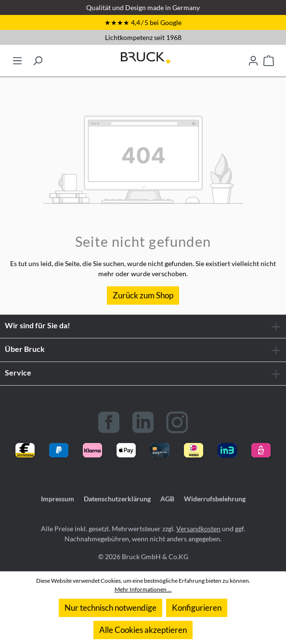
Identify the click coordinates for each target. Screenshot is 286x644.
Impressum (58, 499)
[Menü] (17, 58)
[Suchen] (38, 58)
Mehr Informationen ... (143, 589)
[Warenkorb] (269, 58)
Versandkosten (198, 529)
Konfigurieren (197, 608)
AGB (167, 499)
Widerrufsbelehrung (215, 499)
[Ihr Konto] (253, 58)
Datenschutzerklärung (117, 499)
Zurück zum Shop (143, 295)
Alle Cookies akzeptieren (143, 630)
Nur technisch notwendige (110, 608)
